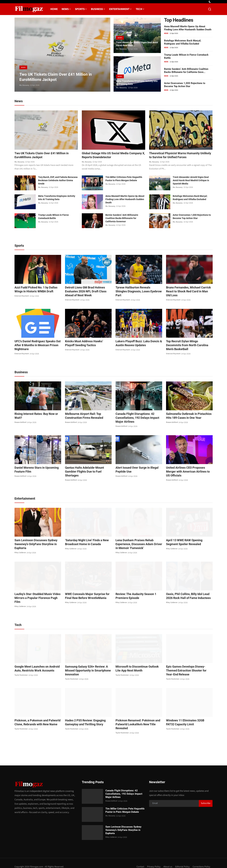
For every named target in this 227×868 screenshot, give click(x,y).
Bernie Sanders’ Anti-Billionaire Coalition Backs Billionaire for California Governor (122, 219)
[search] (210, 9)
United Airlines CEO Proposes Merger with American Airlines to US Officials (188, 470)
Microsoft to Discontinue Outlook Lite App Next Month (137, 661)
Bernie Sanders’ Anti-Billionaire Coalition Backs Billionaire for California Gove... (186, 71)
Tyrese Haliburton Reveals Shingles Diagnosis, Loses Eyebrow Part (136, 290)
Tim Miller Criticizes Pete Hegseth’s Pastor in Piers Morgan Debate (124, 179)
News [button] (66, 9)
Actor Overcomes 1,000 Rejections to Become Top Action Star (185, 85)
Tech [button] (140, 9)
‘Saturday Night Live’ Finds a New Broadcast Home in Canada (85, 539)
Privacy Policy (152, 859)
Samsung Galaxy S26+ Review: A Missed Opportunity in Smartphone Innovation (85, 663)
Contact (138, 859)
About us (166, 859)
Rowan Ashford (21, 419)
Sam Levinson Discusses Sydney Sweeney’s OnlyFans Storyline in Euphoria (34, 541)
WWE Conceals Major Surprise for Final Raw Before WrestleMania (88, 593)
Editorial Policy (181, 859)
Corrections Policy (201, 859)
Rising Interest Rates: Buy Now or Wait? (38, 414)
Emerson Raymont (22, 297)
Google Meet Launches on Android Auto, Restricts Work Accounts (35, 661)
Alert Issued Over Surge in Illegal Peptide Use (135, 470)
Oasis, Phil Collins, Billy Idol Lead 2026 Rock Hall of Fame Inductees (189, 593)
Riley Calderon (21, 549)
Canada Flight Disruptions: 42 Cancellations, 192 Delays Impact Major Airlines (139, 418)
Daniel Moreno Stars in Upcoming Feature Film (34, 470)
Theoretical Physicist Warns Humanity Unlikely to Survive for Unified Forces (177, 156)
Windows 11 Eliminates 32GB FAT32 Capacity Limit (187, 715)
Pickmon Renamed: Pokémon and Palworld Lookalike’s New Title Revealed (135, 717)
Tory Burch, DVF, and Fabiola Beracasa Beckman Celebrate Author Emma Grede (58, 181)
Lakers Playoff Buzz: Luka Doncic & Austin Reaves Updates (136, 344)
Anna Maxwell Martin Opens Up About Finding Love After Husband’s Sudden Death (188, 28)
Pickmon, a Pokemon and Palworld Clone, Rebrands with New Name (35, 715)
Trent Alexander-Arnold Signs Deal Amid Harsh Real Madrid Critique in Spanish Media (191, 181)
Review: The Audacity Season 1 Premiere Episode (134, 593)
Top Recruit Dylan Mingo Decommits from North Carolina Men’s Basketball (188, 344)
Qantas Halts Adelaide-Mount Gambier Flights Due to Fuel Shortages (88, 470)
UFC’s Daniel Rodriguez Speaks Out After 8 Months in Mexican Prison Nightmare (35, 346)
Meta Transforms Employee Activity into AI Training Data (137, 82)
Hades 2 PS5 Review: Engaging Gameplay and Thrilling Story (83, 715)
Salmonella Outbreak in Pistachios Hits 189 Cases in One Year (189, 416)
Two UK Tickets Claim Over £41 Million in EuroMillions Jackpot (44, 156)
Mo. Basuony (25, 85)
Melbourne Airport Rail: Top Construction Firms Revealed (82, 416)
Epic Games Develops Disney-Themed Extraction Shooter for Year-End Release (188, 663)
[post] (62, 55)
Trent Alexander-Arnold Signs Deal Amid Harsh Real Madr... (136, 43)
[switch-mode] (210, 2)
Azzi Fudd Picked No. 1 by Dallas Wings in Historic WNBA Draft (38, 290)
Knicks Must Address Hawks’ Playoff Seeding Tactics (87, 344)
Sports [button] (81, 9)
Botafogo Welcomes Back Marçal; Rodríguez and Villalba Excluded (183, 42)
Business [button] (98, 9)
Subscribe (206, 796)
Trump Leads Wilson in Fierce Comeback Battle (53, 217)
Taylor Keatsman (21, 668)
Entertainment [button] (121, 9)
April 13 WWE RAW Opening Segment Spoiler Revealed (188, 539)
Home (54, 9)
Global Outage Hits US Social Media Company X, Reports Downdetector (108, 156)
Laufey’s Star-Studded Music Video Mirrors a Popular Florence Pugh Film (36, 593)
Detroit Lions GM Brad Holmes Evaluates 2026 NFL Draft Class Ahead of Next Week (88, 292)
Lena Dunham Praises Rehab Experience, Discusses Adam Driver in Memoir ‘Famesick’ (138, 541)
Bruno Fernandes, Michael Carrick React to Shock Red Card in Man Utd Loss (187, 292)
